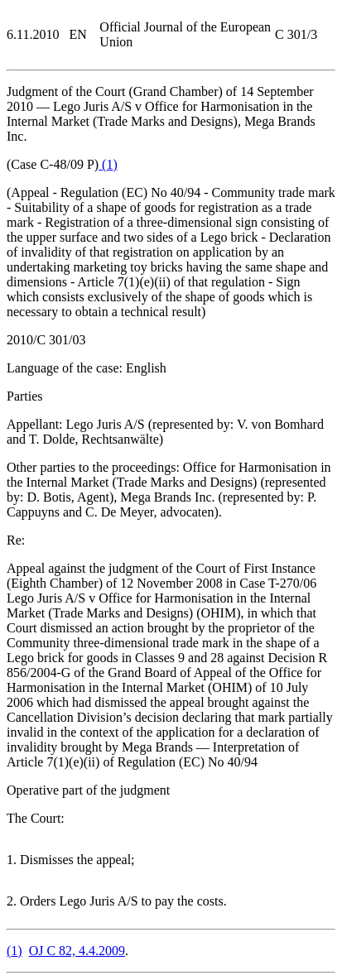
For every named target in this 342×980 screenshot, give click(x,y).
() (108, 164)
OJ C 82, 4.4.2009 (77, 951)
